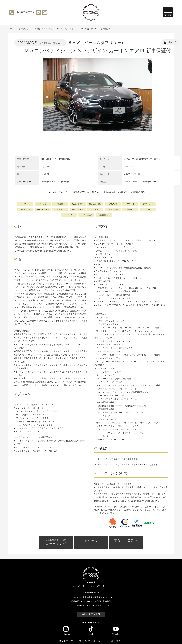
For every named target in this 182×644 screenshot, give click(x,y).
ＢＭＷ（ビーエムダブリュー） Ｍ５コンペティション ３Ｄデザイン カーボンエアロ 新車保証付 (70, 29)
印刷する (172, 42)
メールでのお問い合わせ (45, 12)
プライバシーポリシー (91, 641)
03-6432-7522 (26, 12)
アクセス (91, 543)
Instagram (66, 634)
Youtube (116, 634)
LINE (38, 12)
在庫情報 (22, 29)
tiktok (91, 634)
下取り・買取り (126, 543)
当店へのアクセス (91, 614)
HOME (10, 29)
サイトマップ (66, 641)
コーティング (56, 542)
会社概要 (116, 641)
